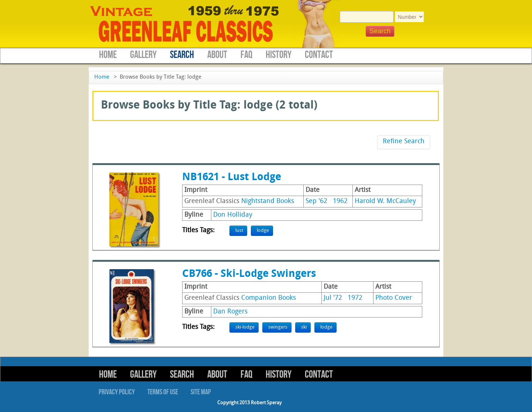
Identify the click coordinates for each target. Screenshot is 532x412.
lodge (263, 231)
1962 (340, 201)
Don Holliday (233, 215)
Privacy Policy (117, 392)
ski (304, 327)
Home (108, 55)
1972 (355, 298)
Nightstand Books (268, 201)
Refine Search (404, 142)
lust (239, 231)
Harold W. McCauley (385, 201)
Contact (319, 55)
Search (182, 55)
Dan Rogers (230, 312)
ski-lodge (245, 327)
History (279, 55)
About (217, 55)
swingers (278, 327)
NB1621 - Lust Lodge (232, 178)
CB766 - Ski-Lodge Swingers (249, 274)
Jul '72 (333, 298)
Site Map (201, 392)
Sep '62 (316, 201)
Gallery (143, 55)
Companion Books (269, 298)
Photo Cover (394, 298)
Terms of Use (163, 392)
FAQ (246, 55)
